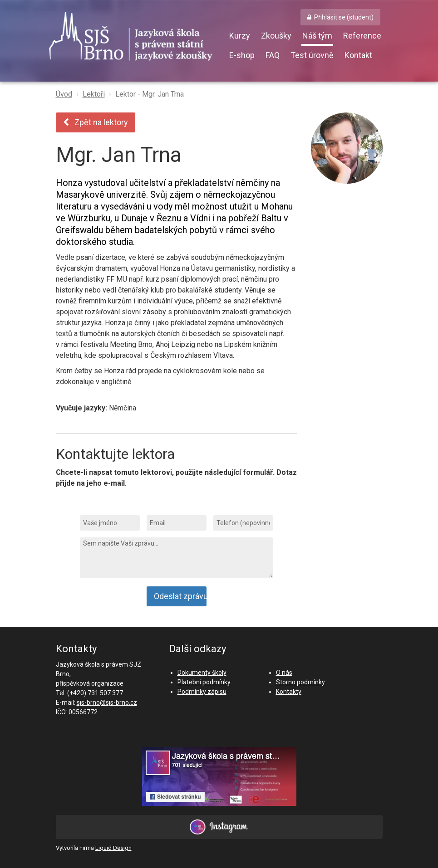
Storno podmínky (300, 682)
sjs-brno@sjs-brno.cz (107, 702)
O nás (284, 673)
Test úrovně (312, 55)
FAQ (273, 55)
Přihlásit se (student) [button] (344, 17)
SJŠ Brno (138, 39)
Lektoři (94, 94)
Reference (362, 36)
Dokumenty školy (202, 673)
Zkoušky (276, 36)
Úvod (64, 94)
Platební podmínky (204, 682)
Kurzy (240, 36)
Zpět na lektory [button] (96, 122)
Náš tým (317, 36)
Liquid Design (113, 848)
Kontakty (289, 692)
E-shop (242, 55)
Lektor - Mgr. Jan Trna (150, 94)
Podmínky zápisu (202, 692)
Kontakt (358, 55)
